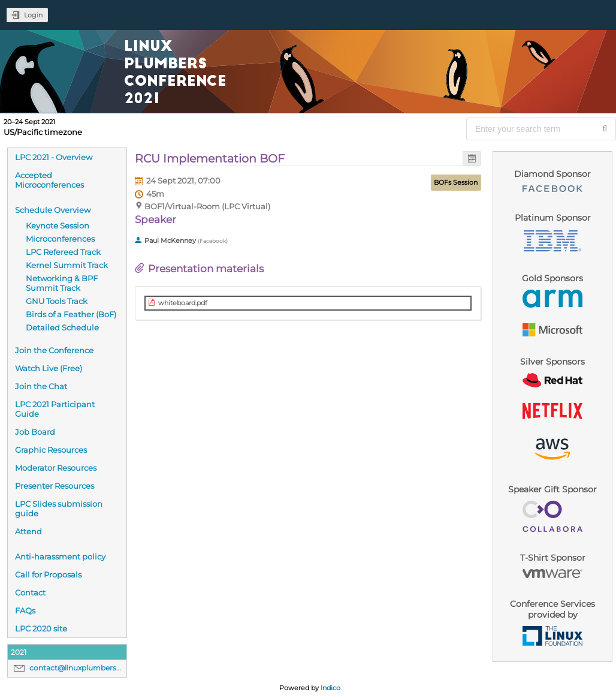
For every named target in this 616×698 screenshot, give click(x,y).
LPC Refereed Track (63, 252)
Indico (330, 688)
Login (33, 15)
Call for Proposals (48, 574)
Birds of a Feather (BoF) (71, 314)
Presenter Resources (55, 486)
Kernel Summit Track (67, 265)
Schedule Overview (53, 210)
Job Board (35, 432)
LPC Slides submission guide (59, 509)
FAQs (25, 610)
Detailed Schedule (62, 327)
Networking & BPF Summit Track (62, 283)
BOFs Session (456, 182)
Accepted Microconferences (49, 180)
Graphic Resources (51, 450)
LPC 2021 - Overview (54, 157)
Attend (28, 531)
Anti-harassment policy (60, 556)
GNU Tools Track (57, 301)
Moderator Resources (56, 468)
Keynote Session (58, 225)
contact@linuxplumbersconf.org (88, 668)
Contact (30, 592)
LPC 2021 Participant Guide (55, 409)
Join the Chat (41, 386)
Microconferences (60, 239)
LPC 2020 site (41, 628)
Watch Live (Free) (49, 368)
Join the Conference (54, 350)
